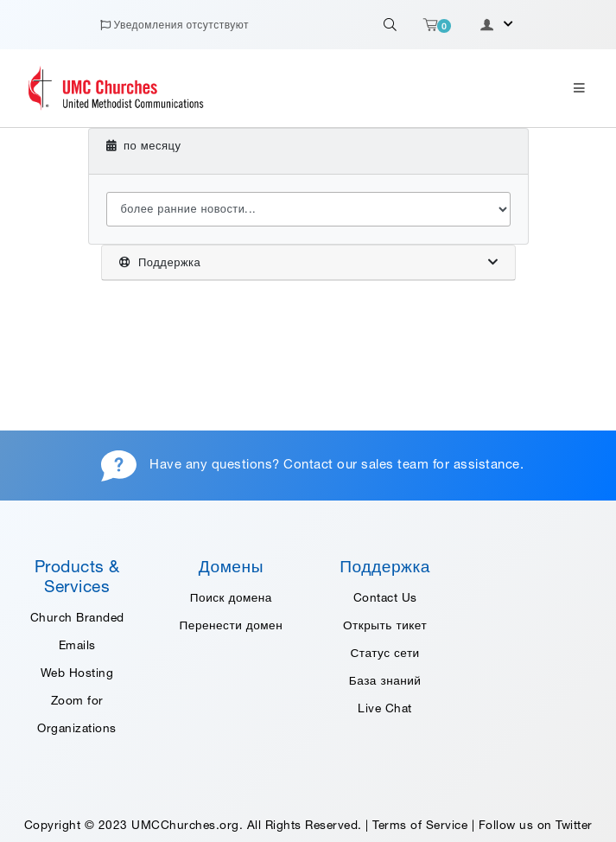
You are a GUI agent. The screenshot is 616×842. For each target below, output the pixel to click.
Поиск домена (231, 597)
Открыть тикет (385, 625)
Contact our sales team (356, 464)
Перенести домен (232, 625)
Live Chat (385, 708)
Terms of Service (420, 825)
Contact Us (385, 597)
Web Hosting (77, 673)
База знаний (385, 680)
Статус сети (385, 653)
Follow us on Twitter (536, 825)
